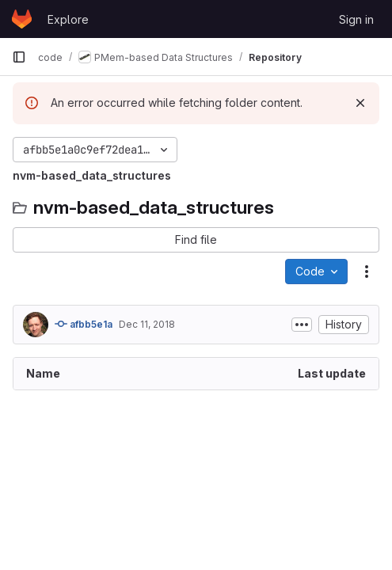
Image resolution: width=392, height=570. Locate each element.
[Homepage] (22, 19)
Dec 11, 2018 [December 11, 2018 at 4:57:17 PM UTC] (147, 324)
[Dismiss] (360, 103)
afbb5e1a (84, 324)
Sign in (356, 19)
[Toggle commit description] (302, 325)
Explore (68, 19)
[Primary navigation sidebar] (19, 57)
